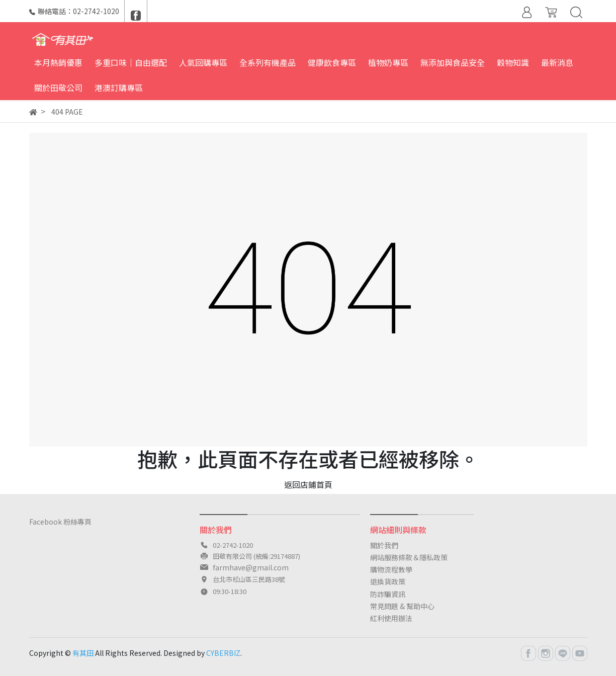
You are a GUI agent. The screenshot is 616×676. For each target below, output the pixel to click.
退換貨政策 (388, 581)
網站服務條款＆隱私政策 (409, 557)
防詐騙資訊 (388, 594)
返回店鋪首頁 (308, 484)
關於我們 (384, 545)
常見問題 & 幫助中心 (402, 606)
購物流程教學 (391, 569)
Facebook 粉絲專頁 (60, 522)
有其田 (83, 653)
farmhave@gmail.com (251, 567)
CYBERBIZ (223, 653)
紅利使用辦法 (391, 618)
